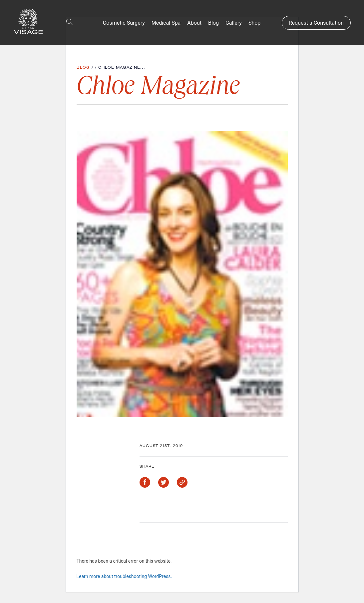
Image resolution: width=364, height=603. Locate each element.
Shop (254, 23)
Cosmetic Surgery (124, 23)
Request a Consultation (316, 23)
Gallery (234, 23)
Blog (213, 23)
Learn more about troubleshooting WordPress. (124, 576)
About (194, 23)
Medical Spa (166, 23)
